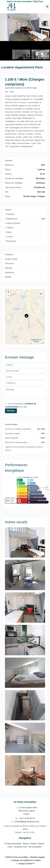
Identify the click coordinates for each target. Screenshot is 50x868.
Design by (26, 864)
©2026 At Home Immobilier (17, 857)
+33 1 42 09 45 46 (27, 818)
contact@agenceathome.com (27, 822)
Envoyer (11, 411)
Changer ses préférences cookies (26, 860)
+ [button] (8, 292)
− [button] (8, 296)
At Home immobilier (11, 7)
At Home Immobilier (25, 802)
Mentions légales (38, 857)
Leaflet (42, 343)
